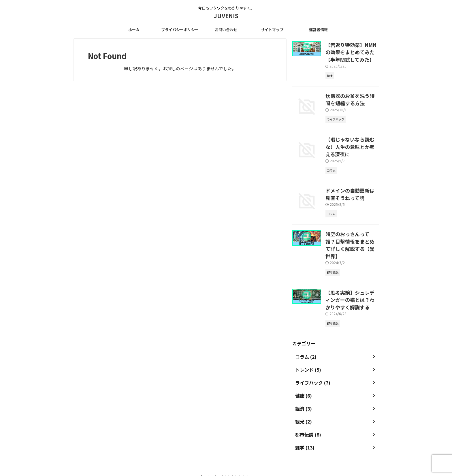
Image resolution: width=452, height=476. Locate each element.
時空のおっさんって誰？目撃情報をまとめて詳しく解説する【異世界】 (352, 225)
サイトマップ (272, 30)
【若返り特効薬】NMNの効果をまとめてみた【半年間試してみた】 (352, 51)
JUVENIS (226, 16)
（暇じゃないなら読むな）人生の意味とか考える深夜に (352, 138)
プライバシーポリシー (180, 30)
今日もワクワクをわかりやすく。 (226, 449)
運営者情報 (318, 30)
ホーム (134, 30)
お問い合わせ (226, 30)
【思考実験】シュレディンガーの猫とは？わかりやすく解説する (352, 273)
